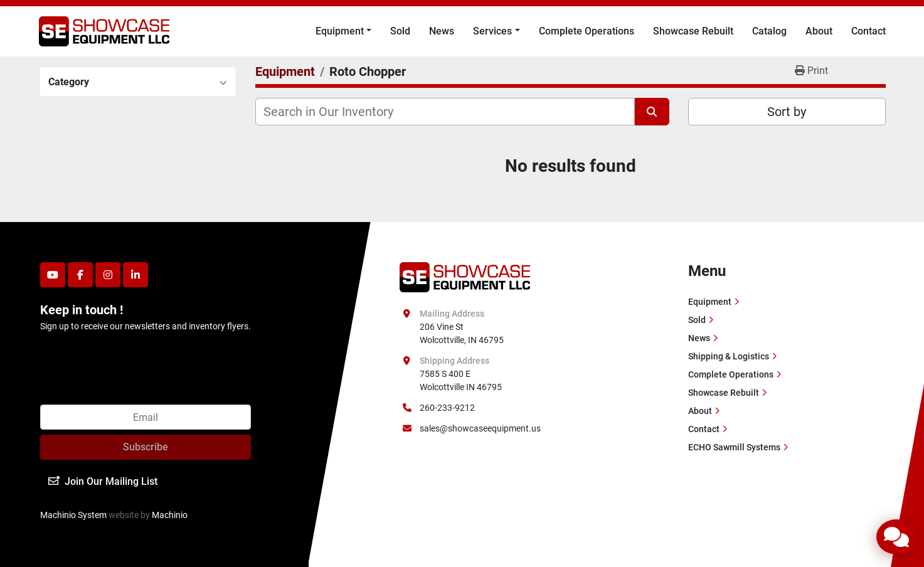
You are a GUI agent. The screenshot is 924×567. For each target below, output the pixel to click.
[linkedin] (135, 275)
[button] (343, 31)
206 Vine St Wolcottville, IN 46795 (462, 333)
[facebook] (80, 275)
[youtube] (53, 275)
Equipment (340, 31)
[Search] (445, 112)
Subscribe (146, 447)
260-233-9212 (447, 408)
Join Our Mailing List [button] (103, 481)
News (442, 31)
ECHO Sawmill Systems (734, 447)
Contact (868, 31)
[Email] (146, 417)
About (819, 31)
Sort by (787, 112)
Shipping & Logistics (729, 356)
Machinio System (73, 515)
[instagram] (108, 275)
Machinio (170, 515)
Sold (400, 31)
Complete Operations (587, 31)
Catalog (769, 31)
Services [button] (492, 31)
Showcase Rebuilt (693, 31)
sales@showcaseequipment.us (480, 428)
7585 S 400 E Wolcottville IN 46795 (461, 380)
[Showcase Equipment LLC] (465, 277)
